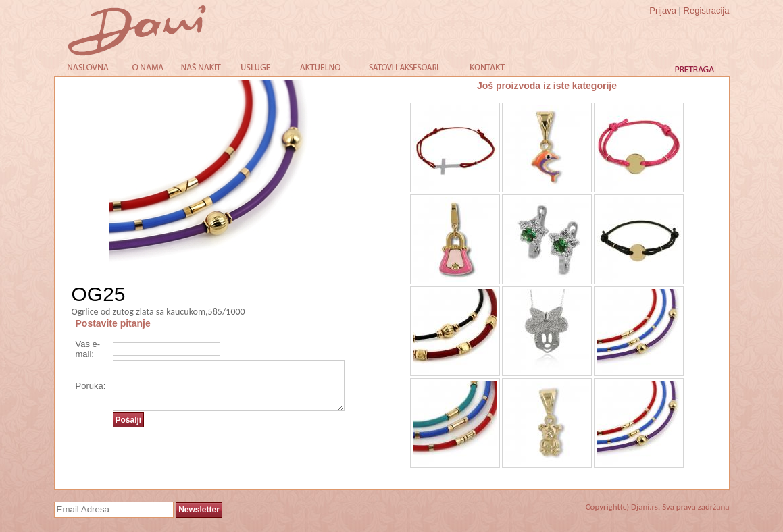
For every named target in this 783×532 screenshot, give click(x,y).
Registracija (707, 10)
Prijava (663, 10)
